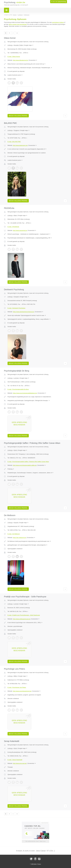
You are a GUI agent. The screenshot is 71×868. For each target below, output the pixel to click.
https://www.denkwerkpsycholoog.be (23, 312)
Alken (15, 215)
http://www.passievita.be (20, 230)
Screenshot (33, 60)
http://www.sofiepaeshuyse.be (22, 619)
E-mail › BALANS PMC (14, 142)
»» (17, 33)
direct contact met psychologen (18, 24)
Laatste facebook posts (15, 75)
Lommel (16, 604)
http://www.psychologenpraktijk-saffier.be (25, 465)
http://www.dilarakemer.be (20, 60)
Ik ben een (59, 2)
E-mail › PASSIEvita (13, 227)
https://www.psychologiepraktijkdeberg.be (25, 393)
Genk (15, 450)
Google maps (29, 45)
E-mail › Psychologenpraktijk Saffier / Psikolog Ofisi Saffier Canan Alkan (28, 462)
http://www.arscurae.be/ (20, 763)
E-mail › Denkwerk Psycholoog (16, 308)
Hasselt (16, 523)
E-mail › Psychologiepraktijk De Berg (18, 389)
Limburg (10, 45)
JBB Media (34, 864)
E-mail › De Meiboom (14, 534)
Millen (15, 676)
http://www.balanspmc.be (20, 145)
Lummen (16, 378)
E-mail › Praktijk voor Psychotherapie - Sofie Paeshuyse (24, 615)
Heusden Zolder (18, 45)
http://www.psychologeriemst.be (22, 691)
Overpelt (16, 297)
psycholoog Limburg (58, 22)
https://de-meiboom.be (19, 538)
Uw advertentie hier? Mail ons (35, 841)
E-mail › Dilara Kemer (14, 57)
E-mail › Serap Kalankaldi (15, 760)
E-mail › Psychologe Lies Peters (17, 687)
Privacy (39, 864)
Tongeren (16, 130)
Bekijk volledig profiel (18, 116)
